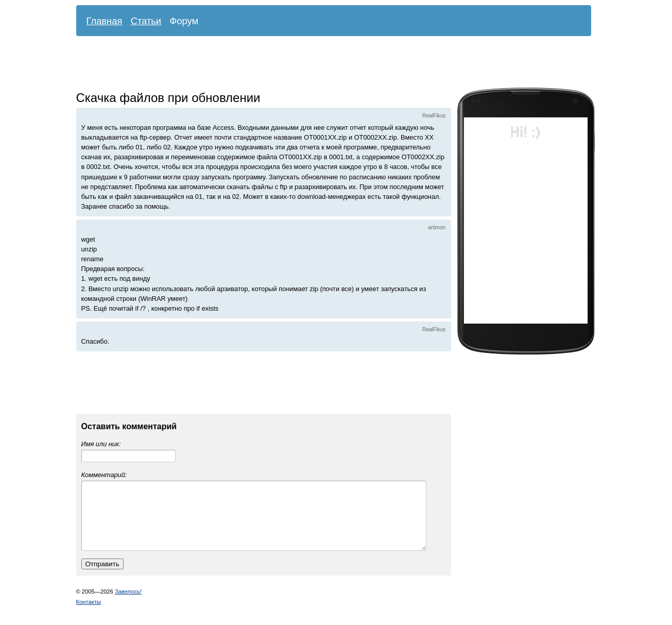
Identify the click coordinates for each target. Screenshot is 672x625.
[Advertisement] (326, 64)
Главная (105, 21)
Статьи (146, 21)
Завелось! (128, 604)
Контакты (89, 614)
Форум (184, 21)
